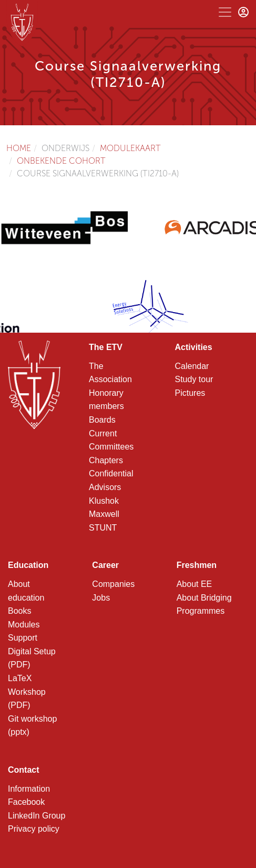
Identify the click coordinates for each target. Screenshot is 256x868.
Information (29, 789)
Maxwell (104, 514)
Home (19, 148)
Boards (102, 420)
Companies (113, 584)
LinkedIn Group (37, 816)
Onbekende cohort (61, 161)
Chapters (106, 460)
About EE (194, 584)
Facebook (26, 802)
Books (19, 611)
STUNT (103, 528)
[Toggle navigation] (225, 12)
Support (23, 638)
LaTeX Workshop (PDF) (27, 692)
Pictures (190, 393)
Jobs (101, 598)
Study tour (194, 379)
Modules (24, 625)
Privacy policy (34, 829)
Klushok (104, 501)
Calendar (192, 366)
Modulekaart (130, 148)
